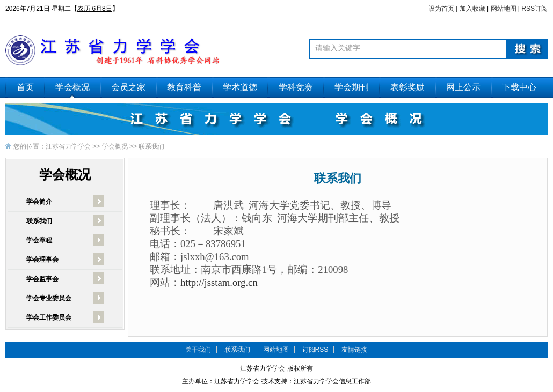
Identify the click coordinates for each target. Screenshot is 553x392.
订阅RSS (315, 350)
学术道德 (240, 87)
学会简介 (39, 202)
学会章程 (39, 240)
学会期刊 (352, 87)
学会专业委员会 (49, 298)
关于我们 (198, 350)
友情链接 (354, 350)
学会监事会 (42, 279)
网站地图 (504, 9)
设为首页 (441, 9)
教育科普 (184, 87)
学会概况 (72, 87)
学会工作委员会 (49, 317)
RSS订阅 (534, 9)
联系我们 (151, 146)
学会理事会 (42, 260)
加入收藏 (472, 9)
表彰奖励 (408, 87)
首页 (25, 87)
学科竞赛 (296, 87)
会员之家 (128, 87)
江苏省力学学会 (68, 146)
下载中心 (519, 87)
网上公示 (463, 87)
